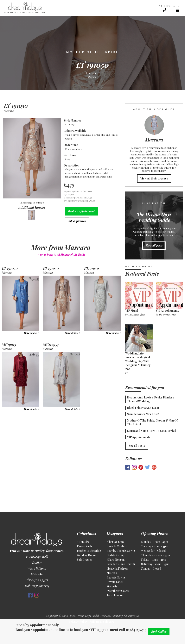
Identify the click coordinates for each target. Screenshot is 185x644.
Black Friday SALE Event (143, 408)
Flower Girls (85, 546)
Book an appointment (81, 211)
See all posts (137, 446)
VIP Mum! (132, 311)
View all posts (154, 245)
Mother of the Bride (89, 551)
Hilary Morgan (116, 560)
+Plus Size (83, 542)
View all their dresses (154, 178)
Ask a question (77, 221)
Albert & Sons (115, 542)
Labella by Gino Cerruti (121, 564)
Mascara (112, 573)
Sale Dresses (85, 560)
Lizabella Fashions (118, 569)
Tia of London (115, 595)
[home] (80, 8)
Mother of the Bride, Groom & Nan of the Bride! (152, 422)
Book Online (159, 631)
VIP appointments (167, 311)
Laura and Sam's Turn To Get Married (152, 431)
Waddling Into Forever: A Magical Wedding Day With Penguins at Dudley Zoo (138, 361)
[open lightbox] (32, 159)
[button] (177, 8)
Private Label (115, 582)
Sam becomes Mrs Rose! (143, 414)
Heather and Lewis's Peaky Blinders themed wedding (150, 399)
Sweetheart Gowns (118, 591)
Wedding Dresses (87, 555)
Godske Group (116, 555)
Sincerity (112, 586)
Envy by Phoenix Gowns (121, 551)
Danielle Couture (117, 546)
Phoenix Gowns (116, 577)
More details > (32, 333)
